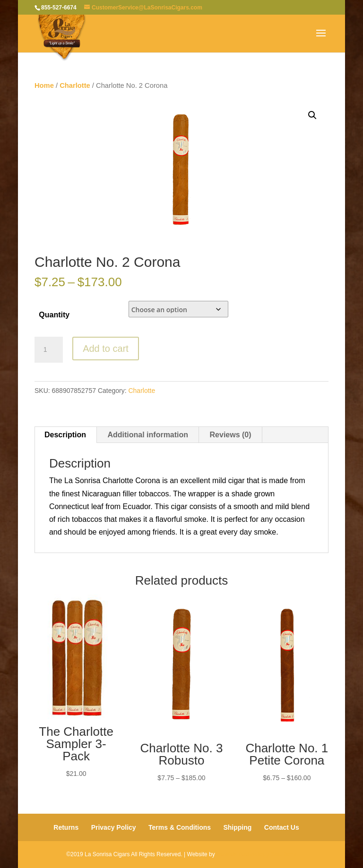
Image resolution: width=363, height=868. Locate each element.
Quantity (54, 315)
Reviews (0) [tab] (231, 435)
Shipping (237, 827)
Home (44, 85)
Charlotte (75, 85)
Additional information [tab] (148, 435)
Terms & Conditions (180, 827)
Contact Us (282, 827)
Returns (66, 827)
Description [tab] (65, 435)
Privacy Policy (114, 827)
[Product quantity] (49, 350)
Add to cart (106, 349)
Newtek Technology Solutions (257, 854)
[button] (312, 115)
